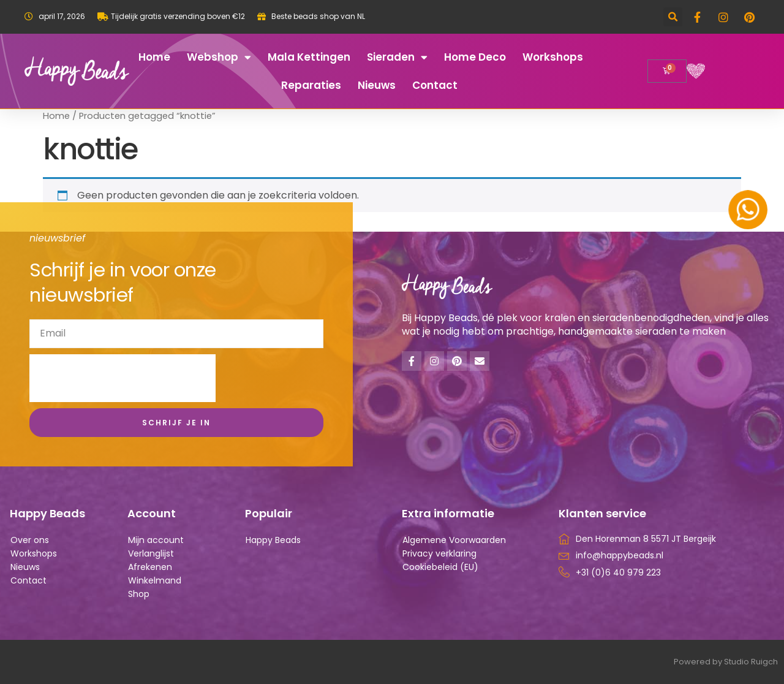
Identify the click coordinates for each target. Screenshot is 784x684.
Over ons (30, 540)
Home (154, 57)
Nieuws (377, 85)
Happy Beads (273, 540)
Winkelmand (155, 580)
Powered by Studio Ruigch (726, 662)
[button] (673, 17)
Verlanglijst (151, 553)
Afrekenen (150, 567)
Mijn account (156, 540)
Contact (435, 85)
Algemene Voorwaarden (454, 540)
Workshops (553, 57)
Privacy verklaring (439, 553)
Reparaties (311, 85)
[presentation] (123, 378)
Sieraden (397, 57)
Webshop (219, 57)
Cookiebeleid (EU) (440, 567)
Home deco (475, 57)
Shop (139, 594)
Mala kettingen (309, 57)
